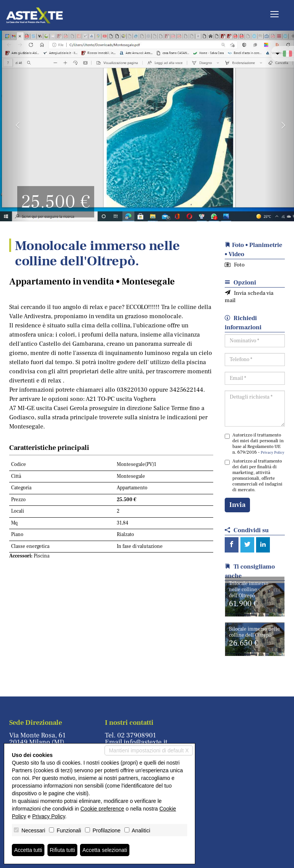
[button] (15, 126)
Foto (235, 265)
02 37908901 (136, 735)
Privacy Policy (273, 452)
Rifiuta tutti (62, 850)
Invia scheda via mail (249, 297)
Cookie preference (102, 809)
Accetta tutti (28, 850)
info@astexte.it (145, 742)
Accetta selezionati (105, 850)
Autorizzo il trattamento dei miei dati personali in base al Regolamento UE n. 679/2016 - (255, 444)
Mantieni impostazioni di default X (149, 750)
